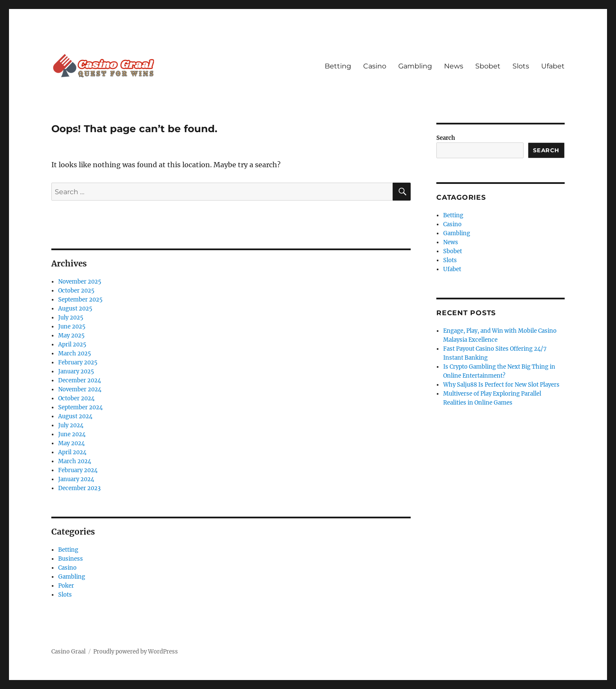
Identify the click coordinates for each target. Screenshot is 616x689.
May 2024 (71, 443)
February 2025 (78, 362)
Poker (66, 586)
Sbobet (488, 66)
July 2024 (71, 425)
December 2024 (80, 380)
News (454, 66)
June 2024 (72, 434)
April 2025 (72, 344)
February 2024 (78, 470)
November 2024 (80, 389)
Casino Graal (68, 652)
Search (446, 138)
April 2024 (72, 452)
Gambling (415, 66)
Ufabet (553, 66)
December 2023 (79, 488)
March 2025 (75, 353)
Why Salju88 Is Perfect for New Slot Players (501, 385)
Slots (521, 66)
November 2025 (80, 282)
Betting (338, 66)
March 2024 (75, 461)
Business (71, 559)
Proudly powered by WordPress (136, 652)
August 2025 (75, 309)
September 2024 (80, 407)
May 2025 (71, 336)
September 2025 (80, 300)
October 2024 (76, 398)
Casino (375, 66)
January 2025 (76, 371)
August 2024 (75, 416)
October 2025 (76, 291)
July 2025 (71, 318)
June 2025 (72, 327)
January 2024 (76, 479)
